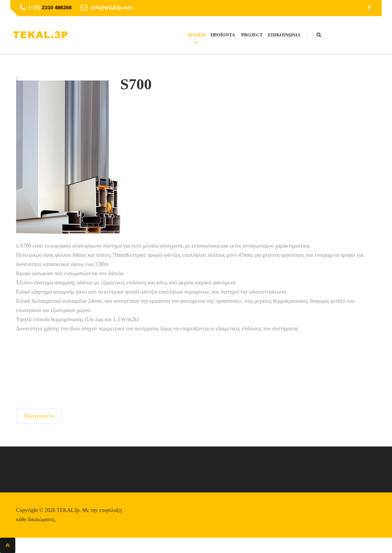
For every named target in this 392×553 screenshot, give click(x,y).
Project (252, 35)
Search (326, 36)
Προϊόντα (223, 35)
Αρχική (196, 35)
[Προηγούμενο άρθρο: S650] (39, 416)
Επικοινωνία (284, 35)
